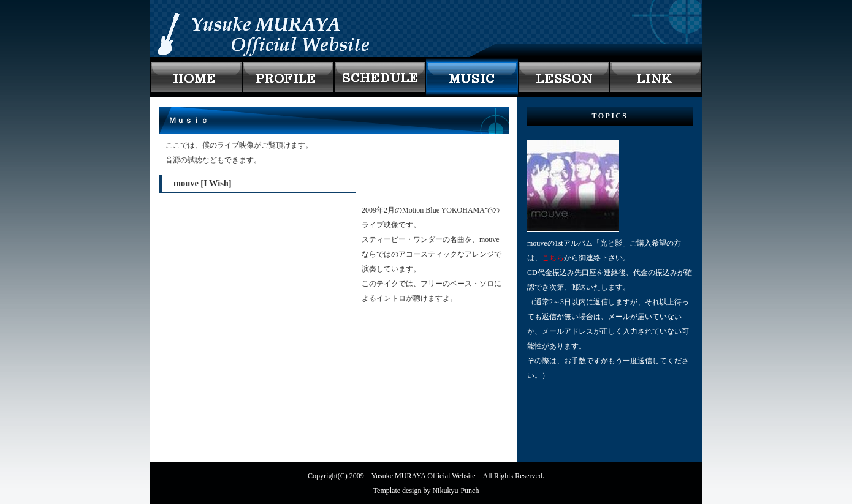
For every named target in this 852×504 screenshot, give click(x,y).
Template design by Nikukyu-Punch (426, 491)
